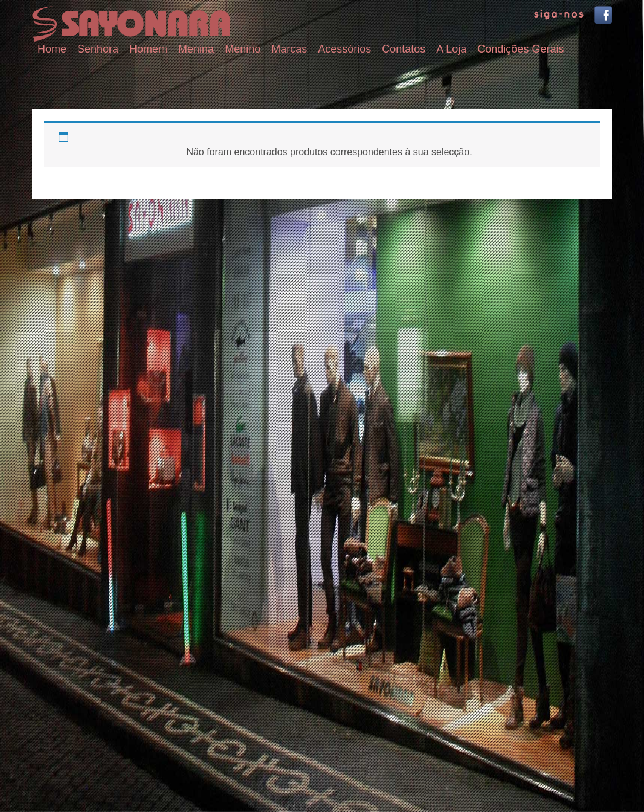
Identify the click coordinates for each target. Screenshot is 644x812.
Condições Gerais (520, 49)
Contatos (404, 49)
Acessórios (344, 49)
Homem (148, 49)
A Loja (451, 49)
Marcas (289, 49)
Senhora (98, 49)
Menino (243, 49)
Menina (196, 49)
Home (52, 49)
